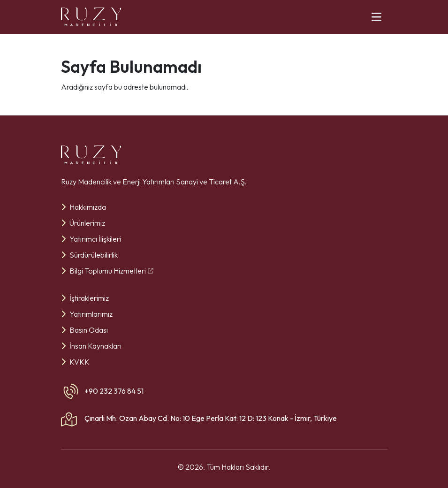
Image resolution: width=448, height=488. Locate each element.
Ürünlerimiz (83, 223)
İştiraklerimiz (85, 298)
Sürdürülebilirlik (89, 255)
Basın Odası (84, 330)
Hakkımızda (84, 207)
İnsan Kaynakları (91, 346)
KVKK (75, 362)
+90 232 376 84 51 (114, 391)
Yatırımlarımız (87, 314)
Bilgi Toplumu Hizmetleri (107, 271)
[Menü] (376, 17)
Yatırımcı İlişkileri (91, 239)
